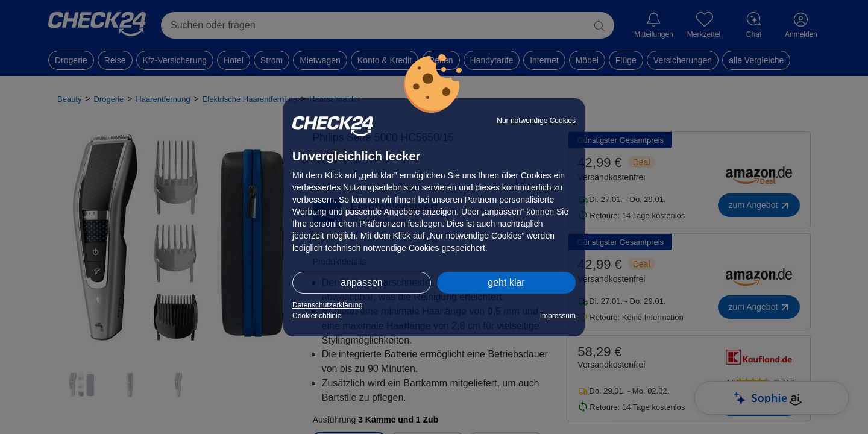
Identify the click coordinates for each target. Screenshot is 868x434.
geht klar (506, 282)
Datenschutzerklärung (328, 305)
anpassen (361, 282)
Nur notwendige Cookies (536, 121)
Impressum (558, 316)
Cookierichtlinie (317, 316)
